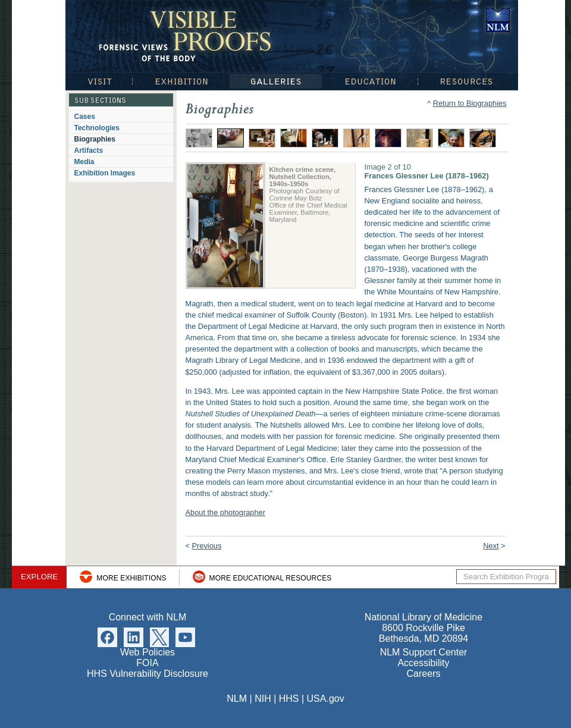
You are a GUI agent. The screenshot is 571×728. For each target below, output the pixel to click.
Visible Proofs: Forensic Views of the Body (187, 35)
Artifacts (89, 150)
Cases (85, 117)
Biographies (95, 139)
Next (491, 546)
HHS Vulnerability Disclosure (148, 674)
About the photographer (225, 512)
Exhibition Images (105, 173)
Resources (468, 81)
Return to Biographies (470, 103)
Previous (207, 546)
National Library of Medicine (498, 20)
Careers (424, 674)
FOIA (147, 663)
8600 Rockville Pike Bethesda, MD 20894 (423, 633)
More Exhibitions (131, 578)
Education (370, 81)
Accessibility (423, 663)
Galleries (276, 81)
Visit (99, 81)
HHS (289, 699)
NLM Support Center (424, 652)
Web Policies (148, 652)
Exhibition (181, 81)
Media (84, 162)
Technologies (97, 128)
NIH (263, 699)
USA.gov (326, 699)
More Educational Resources (271, 578)
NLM (237, 699)
